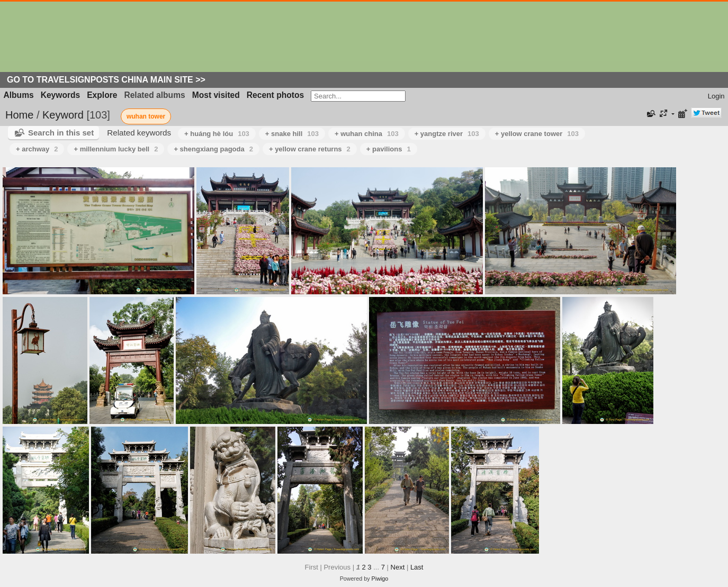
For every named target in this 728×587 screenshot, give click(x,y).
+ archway (37, 149)
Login (716, 96)
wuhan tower (146, 116)
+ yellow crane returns (310, 149)
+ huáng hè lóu (217, 134)
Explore (102, 95)
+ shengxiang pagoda (213, 149)
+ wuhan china (367, 134)
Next (398, 567)
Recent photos (275, 95)
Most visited (216, 95)
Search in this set (61, 133)
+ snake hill (292, 134)
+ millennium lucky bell (116, 149)
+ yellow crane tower (537, 134)
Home (19, 115)
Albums (19, 95)
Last (417, 567)
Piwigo (380, 579)
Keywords (61, 95)
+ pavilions (389, 149)
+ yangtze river (447, 134)
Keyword (63, 115)
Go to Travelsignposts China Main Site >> (106, 80)
